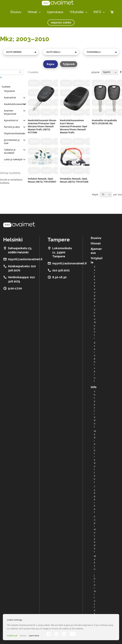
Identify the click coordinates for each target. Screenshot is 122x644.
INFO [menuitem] (97, 12)
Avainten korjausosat (10, 112)
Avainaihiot (10, 98)
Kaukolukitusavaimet (15, 104)
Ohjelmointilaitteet (14, 133)
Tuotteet (6, 87)
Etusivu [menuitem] (16, 12)
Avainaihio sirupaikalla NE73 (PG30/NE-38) (104, 122)
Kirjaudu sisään (61, 23)
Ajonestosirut (11, 120)
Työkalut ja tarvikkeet (10, 151)
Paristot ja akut (12, 127)
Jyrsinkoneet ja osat (12, 142)
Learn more (34, 636)
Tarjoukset (9, 91)
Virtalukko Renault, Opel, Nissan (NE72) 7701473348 (74, 180)
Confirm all (12, 636)
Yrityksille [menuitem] (77, 12)
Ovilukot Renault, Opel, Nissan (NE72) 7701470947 (42, 180)
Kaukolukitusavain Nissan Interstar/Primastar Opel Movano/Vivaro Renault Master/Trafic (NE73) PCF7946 (42, 126)
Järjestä (95, 72)
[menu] (57, 12)
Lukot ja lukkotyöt (13, 159)
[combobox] (21, 52)
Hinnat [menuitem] (32, 12)
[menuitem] (39, 12)
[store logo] (58, 3)
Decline (23, 636)
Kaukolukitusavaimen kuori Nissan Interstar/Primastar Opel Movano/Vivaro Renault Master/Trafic (73, 126)
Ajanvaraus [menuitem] (55, 12)
